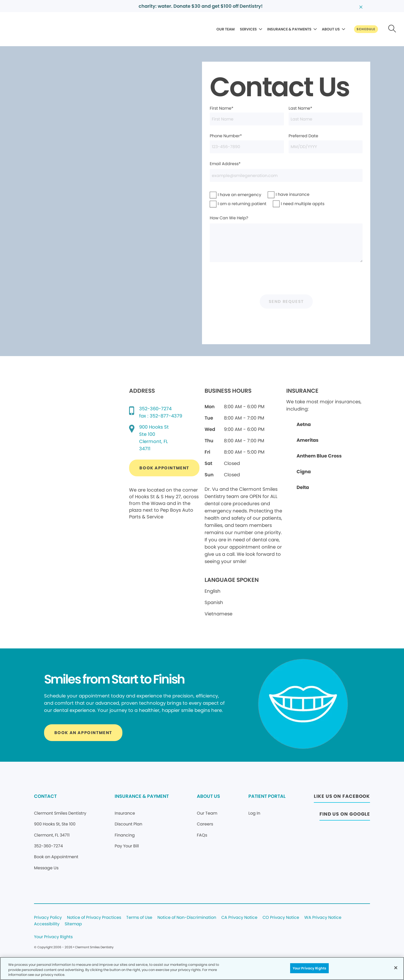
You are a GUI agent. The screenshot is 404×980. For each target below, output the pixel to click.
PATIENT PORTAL (267, 796)
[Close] (396, 968)
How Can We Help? (286, 239)
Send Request (286, 302)
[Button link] (366, 29)
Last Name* (326, 115)
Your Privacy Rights (53, 937)
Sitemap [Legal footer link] (73, 924)
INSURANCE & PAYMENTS (289, 29)
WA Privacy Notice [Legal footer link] (323, 918)
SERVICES (248, 29)
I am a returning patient (228, 204)
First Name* (247, 115)
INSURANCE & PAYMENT (142, 796)
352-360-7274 (155, 409)
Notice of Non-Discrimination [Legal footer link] (187, 918)
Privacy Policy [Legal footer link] (48, 918)
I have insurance (282, 194)
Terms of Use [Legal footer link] (139, 918)
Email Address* (286, 171)
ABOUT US (331, 29)
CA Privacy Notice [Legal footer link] (239, 918)
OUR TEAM (226, 29)
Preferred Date (326, 143)
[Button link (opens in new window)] (164, 468)
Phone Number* (247, 143)
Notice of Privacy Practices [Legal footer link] (94, 918)
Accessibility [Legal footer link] (47, 924)
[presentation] (286, 280)
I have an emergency (226, 195)
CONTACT (45, 796)
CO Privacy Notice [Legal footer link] (281, 918)
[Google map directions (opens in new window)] (154, 438)
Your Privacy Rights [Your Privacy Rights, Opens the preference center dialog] (309, 968)
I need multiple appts (289, 204)
